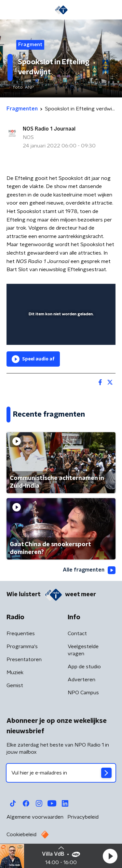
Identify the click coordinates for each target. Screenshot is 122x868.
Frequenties (21, 634)
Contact (77, 634)
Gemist (15, 686)
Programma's (22, 647)
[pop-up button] (80, 293)
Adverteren (81, 680)
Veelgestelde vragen (83, 650)
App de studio (84, 667)
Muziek (15, 673)
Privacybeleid (83, 817)
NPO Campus (83, 693)
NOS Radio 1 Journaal (49, 129)
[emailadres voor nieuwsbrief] (61, 773)
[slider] (60, 333)
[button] (110, 856)
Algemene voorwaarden (35, 817)
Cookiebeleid (21, 835)
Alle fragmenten (89, 570)
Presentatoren (24, 660)
